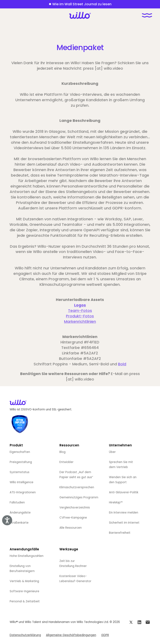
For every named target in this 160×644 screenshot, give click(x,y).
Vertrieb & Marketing (24, 581)
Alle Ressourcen (71, 528)
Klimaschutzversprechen (77, 487)
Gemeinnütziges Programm (79, 497)
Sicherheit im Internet (124, 523)
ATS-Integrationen (23, 492)
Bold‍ (122, 364)
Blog (62, 452)
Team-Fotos (80, 311)
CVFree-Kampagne (73, 518)
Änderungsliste (20, 513)
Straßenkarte (19, 523)
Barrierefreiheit (120, 533)
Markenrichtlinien (80, 321)
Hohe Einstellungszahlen (27, 556)
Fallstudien (17, 502)
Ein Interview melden (124, 513)
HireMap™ (116, 502)
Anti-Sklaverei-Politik (124, 492)
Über (112, 452)
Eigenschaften (20, 452)
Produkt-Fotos (80, 316)
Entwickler (66, 462)
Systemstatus (20, 472)
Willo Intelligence (22, 482)
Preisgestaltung (21, 462)
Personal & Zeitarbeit (25, 601)
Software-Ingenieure (24, 591)
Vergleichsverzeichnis (75, 508)
